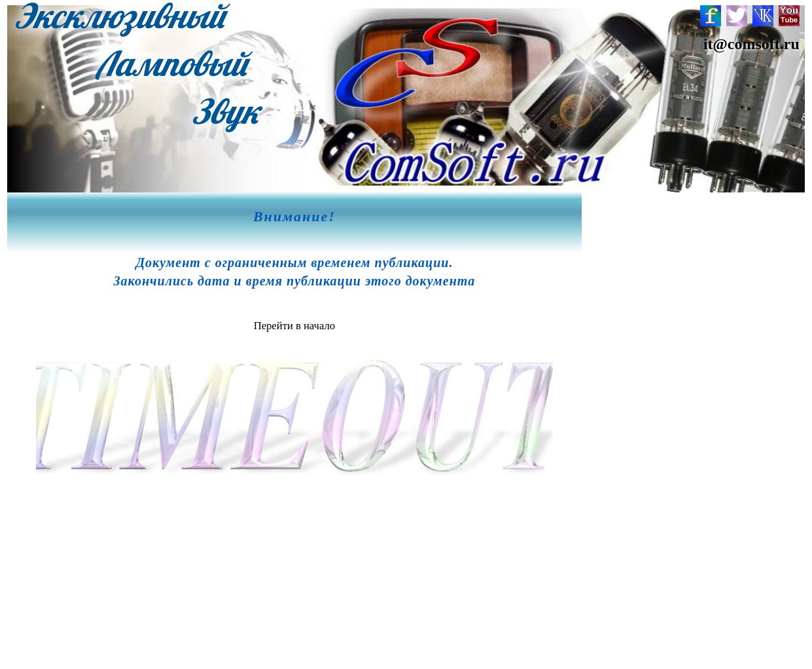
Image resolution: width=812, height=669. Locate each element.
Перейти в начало (294, 326)
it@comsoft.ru (751, 44)
